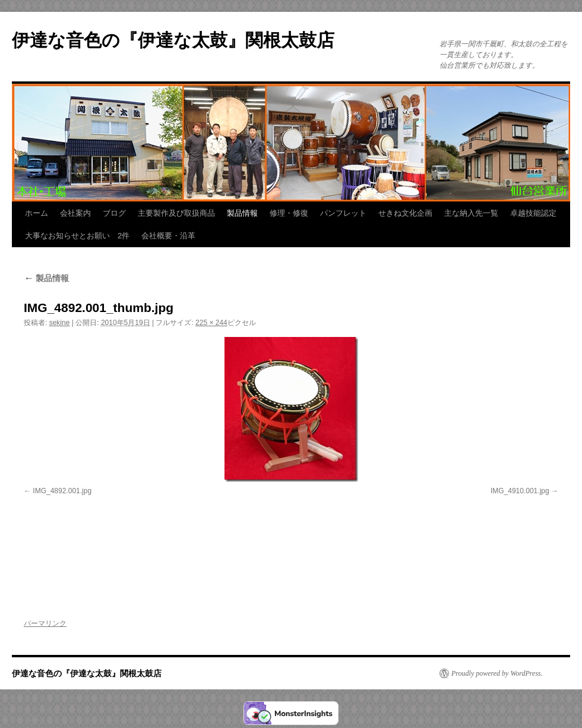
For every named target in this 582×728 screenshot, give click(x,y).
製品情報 (242, 213)
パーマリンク (45, 623)
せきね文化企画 (405, 213)
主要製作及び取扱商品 (176, 213)
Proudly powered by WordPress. (497, 673)
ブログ (114, 213)
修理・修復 (289, 213)
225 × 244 (211, 323)
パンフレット (343, 213)
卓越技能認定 (533, 213)
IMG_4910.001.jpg (520, 491)
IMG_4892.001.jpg (62, 491)
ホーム (37, 213)
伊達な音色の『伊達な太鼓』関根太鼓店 (173, 40)
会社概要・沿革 (168, 236)
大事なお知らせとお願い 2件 (77, 236)
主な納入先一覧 (471, 213)
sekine (60, 323)
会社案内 (75, 213)
